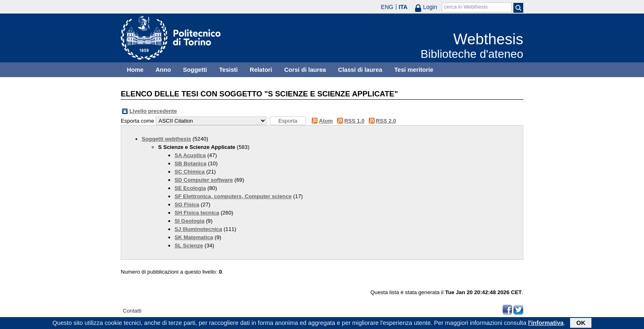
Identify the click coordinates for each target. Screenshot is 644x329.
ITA (403, 7)
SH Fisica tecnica (197, 213)
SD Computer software (204, 180)
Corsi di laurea (305, 70)
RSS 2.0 (386, 121)
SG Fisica (187, 204)
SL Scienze (189, 246)
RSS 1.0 (354, 121)
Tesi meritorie (414, 70)
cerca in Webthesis (466, 7)
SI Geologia (190, 221)
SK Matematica (194, 237)
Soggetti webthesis (166, 139)
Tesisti (228, 70)
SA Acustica (190, 155)
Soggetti (195, 70)
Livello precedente (153, 111)
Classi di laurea (360, 70)
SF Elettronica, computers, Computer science (233, 196)
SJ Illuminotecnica (198, 229)
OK (581, 324)
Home (135, 70)
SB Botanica (191, 163)
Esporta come (137, 121)
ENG (387, 7)
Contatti (132, 311)
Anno (163, 70)
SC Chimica (190, 172)
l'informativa (546, 324)
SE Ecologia (190, 188)
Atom (326, 121)
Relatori (261, 70)
